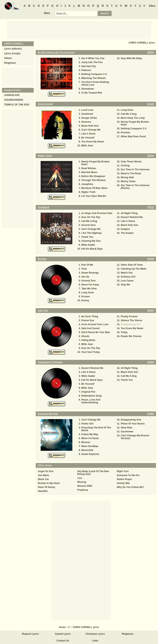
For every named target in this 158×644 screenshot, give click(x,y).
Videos (8, 58)
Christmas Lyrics (95, 634)
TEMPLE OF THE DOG (17, 105)
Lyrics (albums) (13, 49)
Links (95, 641)
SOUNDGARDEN (14, 100)
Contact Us (63, 641)
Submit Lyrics (63, 634)
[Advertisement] (79, 30)
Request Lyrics (31, 634)
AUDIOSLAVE (12, 95)
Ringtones (10, 63)
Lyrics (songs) (12, 53)
